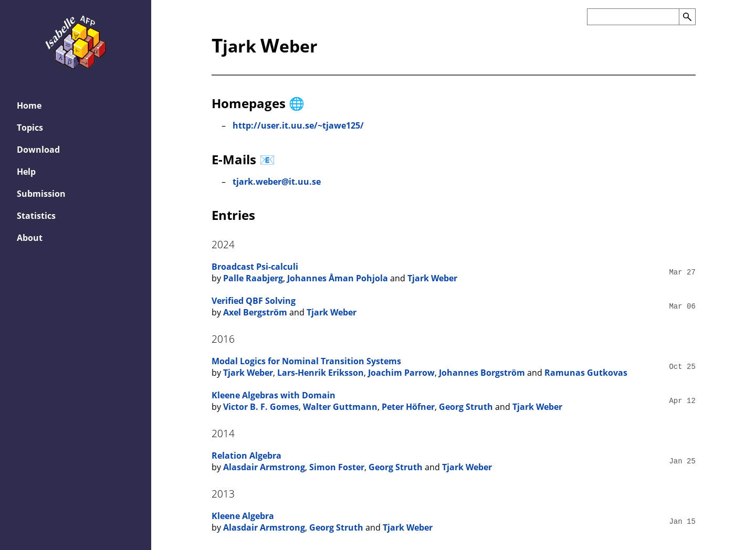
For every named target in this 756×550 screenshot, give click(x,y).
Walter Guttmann (340, 407)
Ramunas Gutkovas (586, 373)
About (30, 238)
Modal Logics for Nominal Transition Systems (306, 361)
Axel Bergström (255, 312)
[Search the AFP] (633, 17)
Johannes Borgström (482, 373)
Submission (41, 194)
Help (26, 172)
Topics (30, 128)
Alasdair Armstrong (264, 467)
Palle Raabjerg (253, 278)
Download (38, 150)
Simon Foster (337, 467)
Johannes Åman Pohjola (338, 278)
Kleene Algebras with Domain (274, 395)
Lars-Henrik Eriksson (321, 373)
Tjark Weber (432, 278)
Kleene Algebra (243, 516)
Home (29, 105)
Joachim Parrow (401, 373)
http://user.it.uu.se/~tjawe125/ (298, 125)
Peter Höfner (408, 407)
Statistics (36, 216)
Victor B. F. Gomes (261, 407)
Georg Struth (466, 407)
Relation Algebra (246, 456)
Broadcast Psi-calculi (255, 267)
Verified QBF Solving (254, 301)
